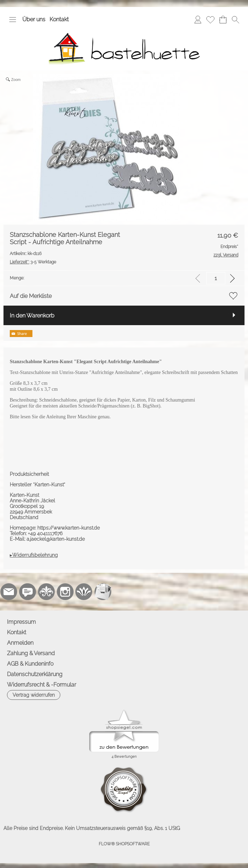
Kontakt (59, 19)
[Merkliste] (210, 20)
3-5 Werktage (33, 262)
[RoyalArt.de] (46, 592)
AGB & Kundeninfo (30, 664)
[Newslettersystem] (103, 592)
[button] (13, 20)
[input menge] (216, 278)
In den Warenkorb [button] (32, 316)
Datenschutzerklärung (35, 674)
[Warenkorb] (223, 20)
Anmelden (20, 643)
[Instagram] (65, 592)
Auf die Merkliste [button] (31, 296)
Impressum (21, 622)
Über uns (34, 19)
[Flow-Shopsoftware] (84, 592)
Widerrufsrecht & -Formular (42, 685)
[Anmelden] (198, 20)
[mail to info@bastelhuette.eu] (9, 592)
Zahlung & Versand (31, 653)
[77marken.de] (28, 592)
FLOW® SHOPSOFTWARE (124, 844)
